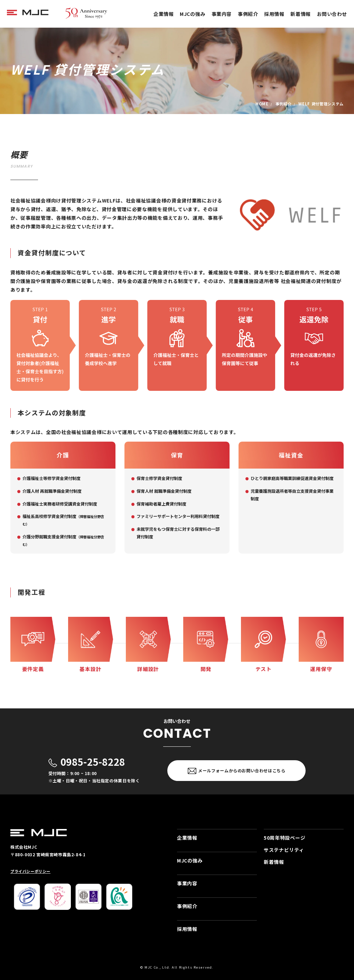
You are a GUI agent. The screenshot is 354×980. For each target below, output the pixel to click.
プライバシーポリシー (30, 871)
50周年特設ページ (285, 838)
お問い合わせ (332, 14)
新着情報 (300, 14)
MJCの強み (192, 14)
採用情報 (274, 14)
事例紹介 (248, 14)
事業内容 (222, 14)
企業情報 (164, 14)
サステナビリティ (284, 850)
